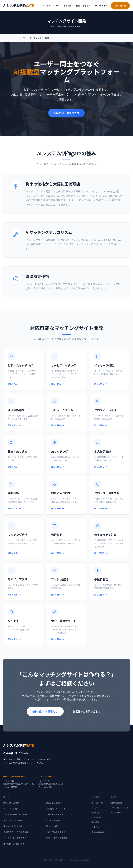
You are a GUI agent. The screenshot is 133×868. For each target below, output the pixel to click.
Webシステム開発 (54, 803)
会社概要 (87, 6)
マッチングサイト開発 (13, 820)
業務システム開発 (11, 803)
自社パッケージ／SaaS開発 (15, 814)
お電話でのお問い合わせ (87, 711)
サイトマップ (116, 812)
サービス (46, 6)
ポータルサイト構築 (55, 814)
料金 (78, 6)
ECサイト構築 (52, 826)
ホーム (6, 38)
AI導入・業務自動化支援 (57, 838)
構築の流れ (68, 6)
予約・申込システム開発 (57, 832)
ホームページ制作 (11, 809)
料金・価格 (96, 817)
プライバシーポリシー (120, 808)
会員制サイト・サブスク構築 (16, 832)
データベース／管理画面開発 (16, 838)
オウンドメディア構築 (13, 826)
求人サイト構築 (53, 820)
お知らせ (95, 827)
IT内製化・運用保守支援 (14, 844)
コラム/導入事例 (100, 6)
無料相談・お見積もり (67, 113)
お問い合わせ (120, 5)
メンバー (57, 6)
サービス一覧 (19, 38)
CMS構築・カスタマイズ (57, 809)
